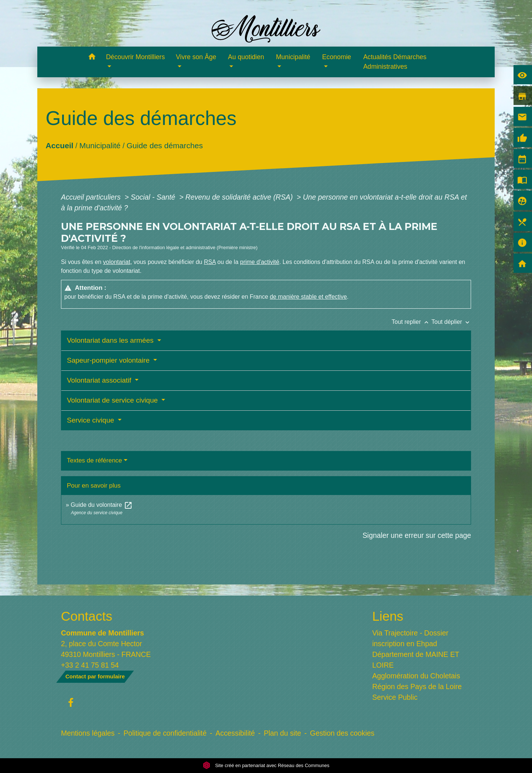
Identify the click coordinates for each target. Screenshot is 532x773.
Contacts (87, 616)
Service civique (91, 420)
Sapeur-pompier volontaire (109, 360)
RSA (210, 262)
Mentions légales (88, 733)
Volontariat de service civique (113, 400)
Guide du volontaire (101, 505)
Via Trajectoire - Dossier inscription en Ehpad (410, 638)
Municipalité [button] (293, 57)
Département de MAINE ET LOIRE (416, 660)
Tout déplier (451, 322)
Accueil (59, 145)
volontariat (117, 262)
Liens (388, 616)
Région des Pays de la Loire (417, 686)
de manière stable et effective (308, 297)
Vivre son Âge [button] (196, 57)
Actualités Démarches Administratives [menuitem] (395, 62)
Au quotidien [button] (246, 57)
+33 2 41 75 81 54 (90, 665)
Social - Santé (154, 197)
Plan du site (282, 733)
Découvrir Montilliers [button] (135, 57)
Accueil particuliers (92, 197)
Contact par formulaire (95, 676)
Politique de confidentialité (165, 733)
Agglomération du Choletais (416, 676)
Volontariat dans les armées (111, 340)
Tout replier (412, 322)
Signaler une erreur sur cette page (417, 535)
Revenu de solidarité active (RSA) (240, 197)
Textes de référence (94, 460)
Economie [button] (337, 57)
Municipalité (100, 145)
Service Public (395, 697)
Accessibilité (235, 733)
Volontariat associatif (100, 380)
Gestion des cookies (342, 733)
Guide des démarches (165, 145)
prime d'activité (260, 262)
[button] (92, 58)
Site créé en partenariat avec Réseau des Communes (266, 765)
